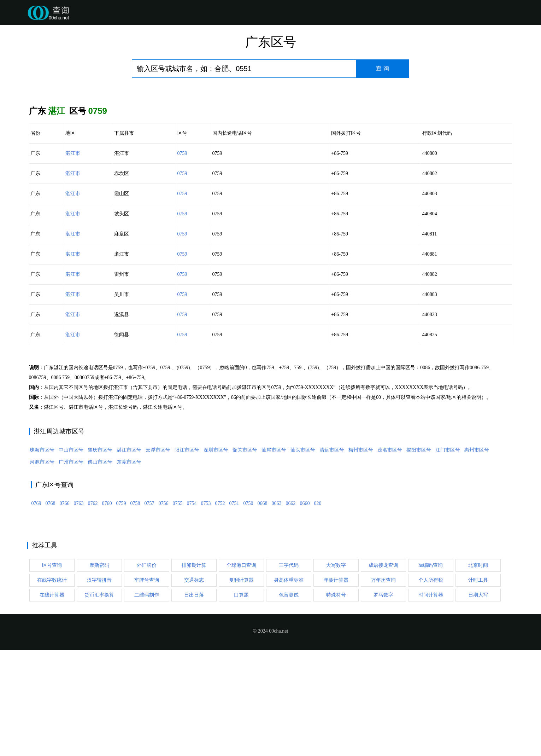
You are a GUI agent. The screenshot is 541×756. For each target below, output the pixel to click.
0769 (36, 609)
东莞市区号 (129, 568)
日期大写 (478, 701)
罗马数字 (383, 701)
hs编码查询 (430, 671)
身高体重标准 (289, 686)
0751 (234, 609)
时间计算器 (431, 701)
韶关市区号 (245, 556)
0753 (206, 609)
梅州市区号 (361, 556)
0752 (220, 609)
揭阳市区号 (419, 556)
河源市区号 (42, 568)
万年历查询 (383, 686)
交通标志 (194, 686)
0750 (248, 609)
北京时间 (478, 671)
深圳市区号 (216, 556)
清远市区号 (332, 556)
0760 (107, 609)
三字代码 (289, 671)
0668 (263, 609)
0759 (182, 153)
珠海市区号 (42, 556)
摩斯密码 (99, 671)
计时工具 (478, 686)
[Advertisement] (270, 409)
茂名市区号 (390, 556)
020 (318, 609)
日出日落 (194, 701)
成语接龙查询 (383, 671)
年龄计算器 (336, 686)
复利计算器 (241, 686)
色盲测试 (289, 701)
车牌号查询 (147, 686)
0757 (149, 609)
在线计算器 (52, 701)
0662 (291, 609)
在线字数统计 (52, 686)
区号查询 (52, 671)
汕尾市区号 (274, 556)
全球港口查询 (241, 671)
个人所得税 (431, 686)
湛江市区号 (129, 556)
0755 (178, 609)
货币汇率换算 (99, 701)
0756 (164, 609)
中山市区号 (71, 556)
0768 (51, 609)
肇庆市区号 (100, 556)
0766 (65, 609)
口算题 (241, 701)
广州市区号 (71, 568)
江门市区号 (448, 556)
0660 (305, 609)
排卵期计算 (194, 671)
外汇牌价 (147, 671)
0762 (93, 609)
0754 (192, 609)
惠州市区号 (477, 556)
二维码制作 (147, 701)
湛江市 (73, 153)
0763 (79, 609)
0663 (277, 609)
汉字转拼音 (99, 686)
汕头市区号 (303, 556)
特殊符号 (336, 701)
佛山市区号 (100, 568)
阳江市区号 (187, 556)
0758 (135, 609)
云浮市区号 (158, 556)
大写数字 (336, 671)
